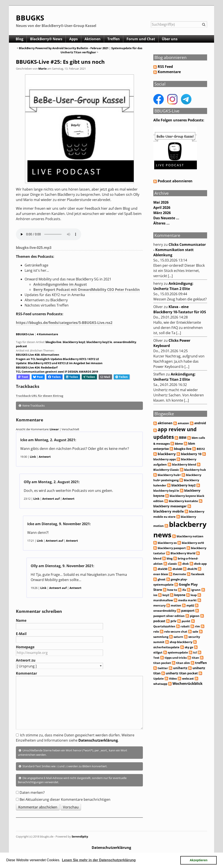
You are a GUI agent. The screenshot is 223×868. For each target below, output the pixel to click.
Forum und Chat (143, 39)
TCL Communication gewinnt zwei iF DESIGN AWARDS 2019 (57, 372)
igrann (196, 590)
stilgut (158, 652)
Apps (74, 39)
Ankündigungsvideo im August (60, 284)
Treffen (115, 39)
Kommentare (169, 72)
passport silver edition (169, 616)
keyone (180, 595)
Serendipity (80, 836)
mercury (159, 605)
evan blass (161, 574)
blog (170, 558)
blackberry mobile (169, 511)
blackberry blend (184, 464)
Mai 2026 (161, 202)
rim (197, 626)
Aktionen (94, 39)
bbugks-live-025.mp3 (34, 248)
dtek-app (200, 564)
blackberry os (167, 543)
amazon (183, 423)
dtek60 (177, 569)
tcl (195, 652)
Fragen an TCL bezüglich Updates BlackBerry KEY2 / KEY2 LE (57, 359)
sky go (189, 647)
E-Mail (21, 634)
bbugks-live (53, 342)
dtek (186, 564)
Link (33, 457)
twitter (163, 668)
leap (194, 595)
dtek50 (162, 569)
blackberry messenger (170, 506)
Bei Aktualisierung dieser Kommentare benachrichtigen (65, 799)
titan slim (183, 663)
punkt (186, 621)
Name (21, 620)
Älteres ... (161, 223)
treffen (201, 663)
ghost (162, 579)
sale (195, 632)
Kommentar (26, 673)
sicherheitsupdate (166, 647)
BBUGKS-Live (25, 334)
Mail (105, 377)
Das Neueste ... (166, 218)
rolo (156, 632)
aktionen (165, 423)
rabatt (185, 626)
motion (176, 605)
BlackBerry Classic (166, 470)
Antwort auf (51, 499)
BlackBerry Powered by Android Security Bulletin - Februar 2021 (64, 48)
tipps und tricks (176, 658)
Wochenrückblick (188, 684)
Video (173, 679)
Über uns (172, 39)
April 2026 (162, 208)
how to (172, 590)
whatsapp (160, 684)
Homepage (25, 647)
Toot (23, 377)
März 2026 (162, 213)
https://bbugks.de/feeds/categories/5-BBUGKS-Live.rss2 (64, 323)
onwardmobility (125, 342)
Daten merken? (32, 793)
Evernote (180, 574)
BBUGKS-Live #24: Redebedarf (37, 367)
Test (156, 658)
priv (173, 621)
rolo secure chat (176, 632)
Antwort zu (26, 660)
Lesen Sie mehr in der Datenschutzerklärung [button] (99, 860)
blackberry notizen (190, 536)
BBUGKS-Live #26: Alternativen (38, 355)
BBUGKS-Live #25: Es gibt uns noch (60, 62)
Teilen (54, 377)
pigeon (195, 616)
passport (188, 611)
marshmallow (163, 600)
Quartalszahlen (164, 626)
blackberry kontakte (183, 501)
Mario (42, 69)
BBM (183, 438)
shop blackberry (181, 642)
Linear (54, 429)
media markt (187, 600)
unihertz (180, 668)
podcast (21, 346)
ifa (184, 590)
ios (155, 595)
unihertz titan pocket (182, 673)
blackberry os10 (193, 543)
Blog (20, 39)
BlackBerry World (183, 553)
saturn (178, 637)
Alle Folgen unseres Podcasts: (179, 120)
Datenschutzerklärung (98, 740)
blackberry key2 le (99, 342)
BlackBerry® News (47, 39)
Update (159, 679)
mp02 (190, 605)
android (200, 423)
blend (157, 558)
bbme (179, 444)
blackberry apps (165, 459)
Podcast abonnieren (173, 181)
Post (38, 377)
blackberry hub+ (169, 475)
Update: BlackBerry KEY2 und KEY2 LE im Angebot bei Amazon (59, 363)
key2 (166, 595)
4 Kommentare (47, 334)
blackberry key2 (74, 342)
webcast (188, 679)
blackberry (167, 454)
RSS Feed (165, 67)
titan (195, 658)
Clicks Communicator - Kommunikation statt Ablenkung (180, 250)
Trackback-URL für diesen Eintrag (40, 396)
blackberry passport (172, 548)
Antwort (45, 457)
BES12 (201, 449)
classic (172, 564)
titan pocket (162, 663)
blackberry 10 (191, 454)
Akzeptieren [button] (199, 860)
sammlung (161, 637)
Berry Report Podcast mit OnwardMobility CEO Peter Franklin (87, 290)
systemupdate (178, 652)
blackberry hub (195, 470)
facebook (198, 574)
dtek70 (192, 569)
